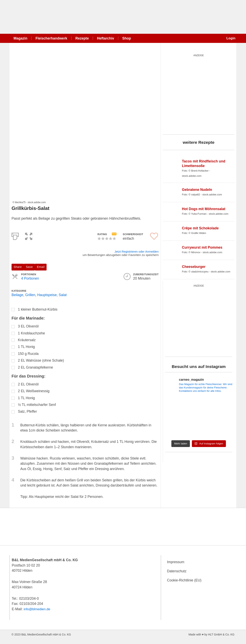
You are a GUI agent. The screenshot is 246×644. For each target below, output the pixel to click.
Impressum (176, 562)
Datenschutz (177, 571)
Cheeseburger (194, 267)
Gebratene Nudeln (197, 190)
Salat (63, 295)
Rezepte (82, 38)
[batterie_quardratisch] (199, 320)
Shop (127, 38)
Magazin (20, 38)
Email (41, 267)
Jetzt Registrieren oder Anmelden (137, 252)
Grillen (30, 295)
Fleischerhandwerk (51, 38)
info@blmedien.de (38, 609)
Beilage (17, 295)
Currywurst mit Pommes (202, 247)
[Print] (15, 236)
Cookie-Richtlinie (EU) (184, 580)
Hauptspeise (47, 295)
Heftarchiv (105, 38)
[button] (29, 236)
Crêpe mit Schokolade (200, 228)
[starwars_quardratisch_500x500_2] (199, 94)
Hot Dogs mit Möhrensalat (204, 209)
